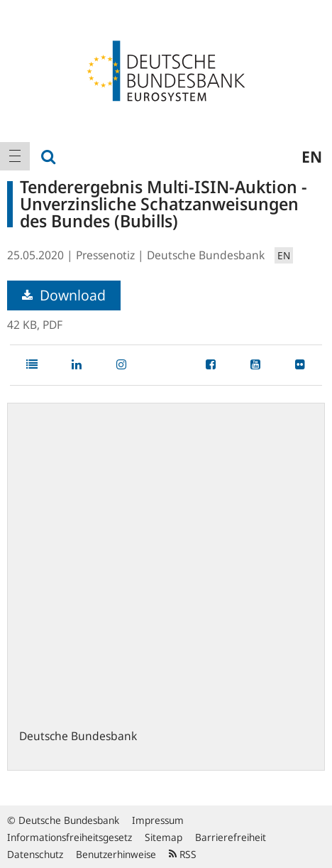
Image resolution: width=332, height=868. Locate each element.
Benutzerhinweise (116, 854)
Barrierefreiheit (231, 837)
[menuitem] (15, 156)
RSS (183, 854)
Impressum (158, 820)
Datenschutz (35, 854)
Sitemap (164, 837)
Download (64, 295)
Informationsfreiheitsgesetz (70, 837)
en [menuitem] (312, 156)
